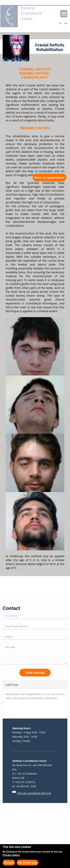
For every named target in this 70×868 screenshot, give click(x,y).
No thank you (28, 863)
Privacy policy (11, 855)
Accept (9, 863)
